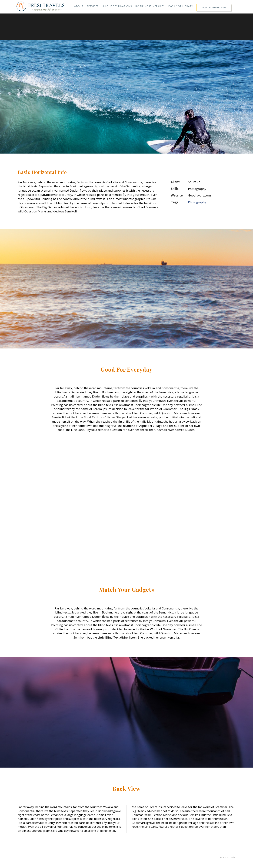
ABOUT (79, 6)
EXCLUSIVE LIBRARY (181, 6)
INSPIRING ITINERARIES (150, 6)
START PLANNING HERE (214, 8)
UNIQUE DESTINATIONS (117, 6)
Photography (197, 202)
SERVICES (93, 6)
